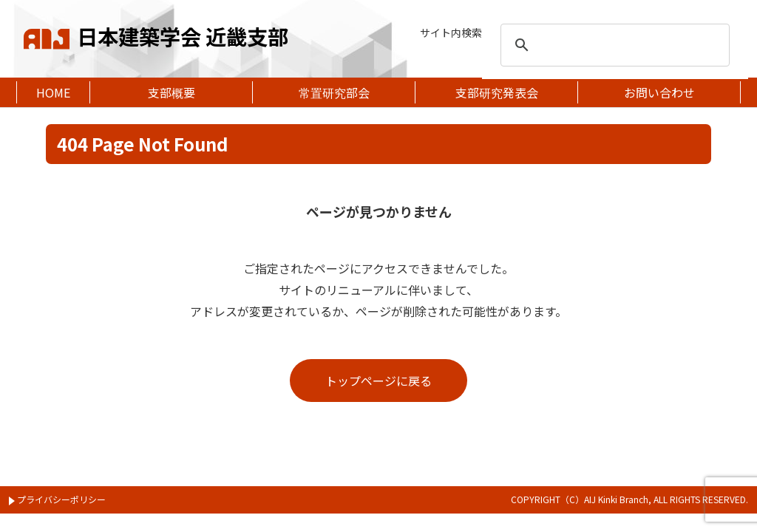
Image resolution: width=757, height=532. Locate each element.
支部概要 (172, 92)
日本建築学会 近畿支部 (156, 34)
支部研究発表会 (497, 92)
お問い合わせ (659, 92)
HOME (53, 92)
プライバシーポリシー (57, 499)
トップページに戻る (378, 381)
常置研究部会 (334, 92)
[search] (613, 45)
